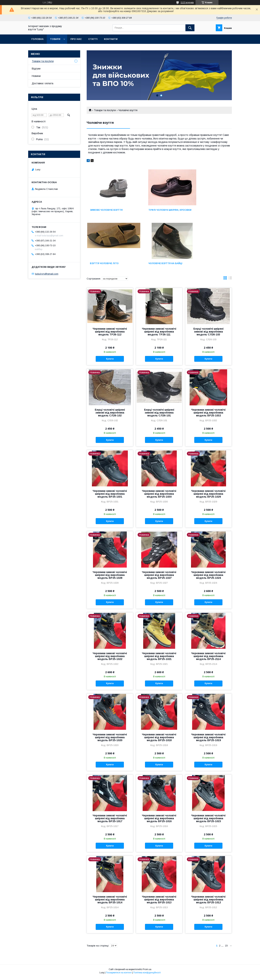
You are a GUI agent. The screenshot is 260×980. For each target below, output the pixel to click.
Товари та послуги (105, 110)
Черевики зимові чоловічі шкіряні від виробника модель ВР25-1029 (208, 496)
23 (226, 948)
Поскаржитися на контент (119, 975)
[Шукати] (190, 28)
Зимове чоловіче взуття (106, 210)
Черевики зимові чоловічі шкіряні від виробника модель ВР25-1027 (159, 577)
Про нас (76, 39)
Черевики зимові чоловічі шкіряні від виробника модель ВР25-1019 (208, 740)
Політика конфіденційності (147, 975)
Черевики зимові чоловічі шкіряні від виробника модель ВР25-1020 (110, 740)
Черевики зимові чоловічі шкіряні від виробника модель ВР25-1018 (159, 740)
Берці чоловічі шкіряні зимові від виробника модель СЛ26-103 (208, 334)
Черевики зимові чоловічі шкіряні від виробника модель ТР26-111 (159, 334)
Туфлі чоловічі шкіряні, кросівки (155, 211)
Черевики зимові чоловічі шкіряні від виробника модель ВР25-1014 (110, 902)
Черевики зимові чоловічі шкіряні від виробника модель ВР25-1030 (159, 496)
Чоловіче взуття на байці (107, 266)
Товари (55, 39)
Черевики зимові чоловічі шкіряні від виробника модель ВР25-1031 (110, 496)
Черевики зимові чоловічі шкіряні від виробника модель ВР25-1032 (208, 415)
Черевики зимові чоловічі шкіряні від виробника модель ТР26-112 (110, 334)
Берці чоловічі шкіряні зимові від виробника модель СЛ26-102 (110, 415)
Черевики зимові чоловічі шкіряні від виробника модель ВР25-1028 (110, 577)
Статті (93, 39)
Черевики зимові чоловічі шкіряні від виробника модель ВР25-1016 (159, 821)
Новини (36, 76)
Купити (110, 361)
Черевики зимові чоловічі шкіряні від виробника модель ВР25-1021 (159, 659)
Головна (37, 39)
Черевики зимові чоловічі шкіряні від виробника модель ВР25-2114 (208, 659)
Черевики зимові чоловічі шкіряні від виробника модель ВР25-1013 (159, 902)
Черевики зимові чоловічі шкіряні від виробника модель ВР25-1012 (208, 902)
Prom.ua (147, 972)
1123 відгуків (187, 3)
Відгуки (36, 69)
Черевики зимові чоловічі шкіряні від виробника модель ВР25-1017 (110, 821)
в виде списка (230, 281)
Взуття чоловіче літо (204, 210)
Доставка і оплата (43, 83)
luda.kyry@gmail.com (47, 274)
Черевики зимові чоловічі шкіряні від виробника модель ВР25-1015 (208, 821)
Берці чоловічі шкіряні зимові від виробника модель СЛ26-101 (159, 415)
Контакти (111, 39)
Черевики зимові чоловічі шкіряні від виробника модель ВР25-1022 (110, 659)
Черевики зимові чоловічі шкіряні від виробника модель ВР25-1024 (208, 577)
